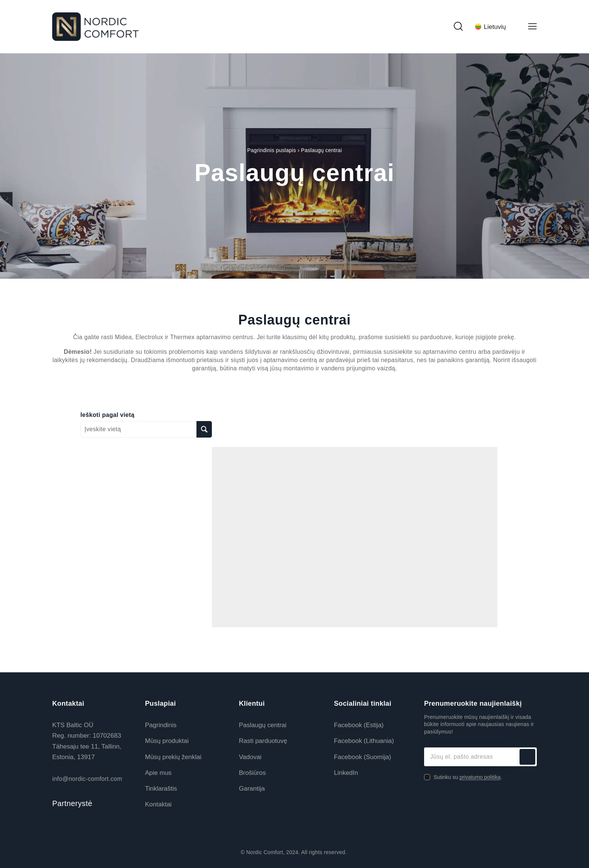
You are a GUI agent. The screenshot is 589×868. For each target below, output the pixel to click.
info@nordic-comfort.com (87, 779)
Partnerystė (72, 803)
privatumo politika (480, 777)
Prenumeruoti (527, 757)
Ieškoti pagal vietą (107, 415)
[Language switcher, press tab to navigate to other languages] (495, 27)
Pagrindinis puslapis (272, 150)
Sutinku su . (468, 777)
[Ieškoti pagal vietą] (204, 429)
